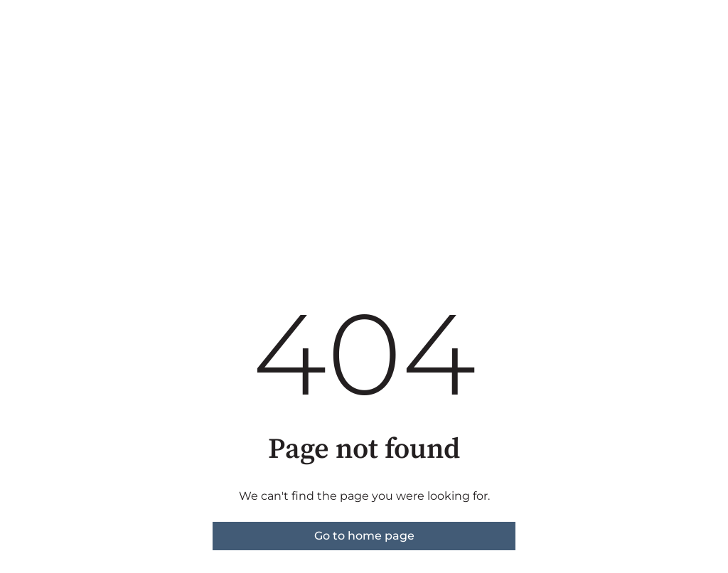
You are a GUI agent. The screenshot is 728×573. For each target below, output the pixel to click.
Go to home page (364, 536)
